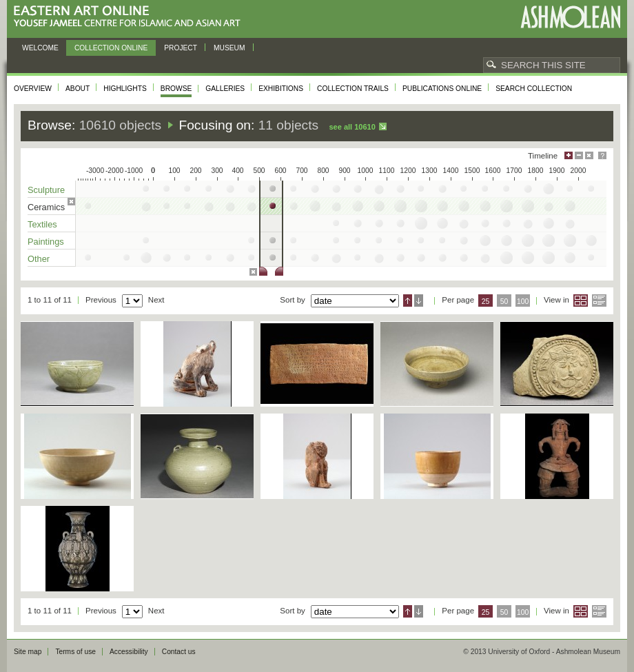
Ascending (408, 301)
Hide (589, 155)
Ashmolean (570, 17)
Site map (28, 652)
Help (602, 155)
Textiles (42, 224)
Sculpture (46, 190)
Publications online (442, 89)
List (599, 301)
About (78, 89)
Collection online (111, 48)
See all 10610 (352, 127)
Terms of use (75, 652)
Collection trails (353, 89)
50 (504, 302)
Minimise (579, 155)
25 (486, 302)
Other (39, 259)
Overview (33, 89)
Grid (581, 301)
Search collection (534, 89)
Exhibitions (281, 89)
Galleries (225, 89)
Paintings (46, 242)
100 (523, 302)
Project (181, 48)
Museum (229, 48)
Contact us (179, 652)
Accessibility (129, 652)
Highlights (125, 89)
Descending (419, 301)
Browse (176, 89)
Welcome (40, 48)
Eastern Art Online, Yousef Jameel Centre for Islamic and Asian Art (131, 17)
